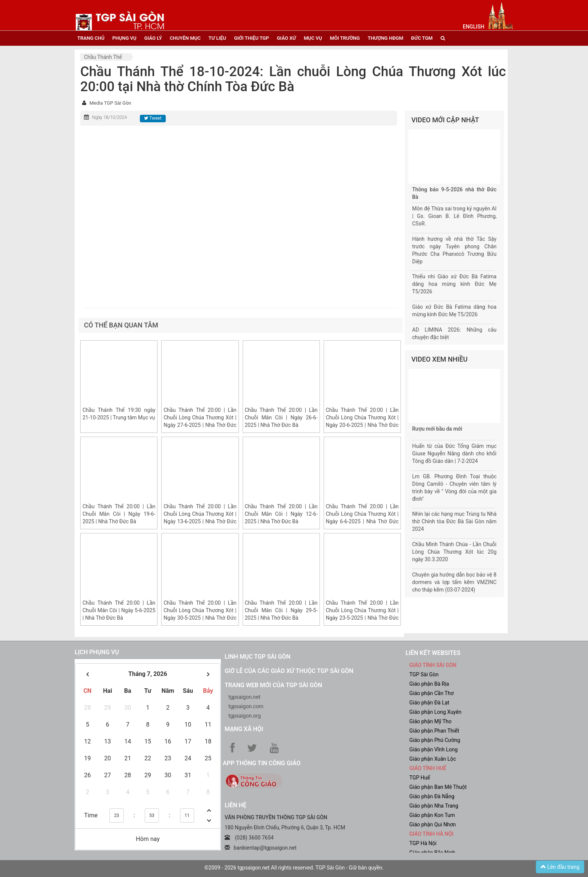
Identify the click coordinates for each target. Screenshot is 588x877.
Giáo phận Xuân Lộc (433, 759)
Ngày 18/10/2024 (109, 117)
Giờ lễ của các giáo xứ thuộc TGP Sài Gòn (289, 671)
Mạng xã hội (244, 729)
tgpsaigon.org (244, 716)
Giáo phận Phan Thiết (434, 731)
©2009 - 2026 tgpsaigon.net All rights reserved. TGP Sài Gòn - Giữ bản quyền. (294, 868)
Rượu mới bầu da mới (437, 429)
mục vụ (313, 38)
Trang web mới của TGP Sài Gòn (273, 685)
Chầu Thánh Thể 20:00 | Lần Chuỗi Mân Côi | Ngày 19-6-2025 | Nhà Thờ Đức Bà (119, 514)
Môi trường (345, 38)
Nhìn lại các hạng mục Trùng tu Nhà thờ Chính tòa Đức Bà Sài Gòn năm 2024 (454, 521)
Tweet (153, 118)
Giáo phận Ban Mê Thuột (438, 787)
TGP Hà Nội (423, 843)
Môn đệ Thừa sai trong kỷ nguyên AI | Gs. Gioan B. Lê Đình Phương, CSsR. (454, 216)
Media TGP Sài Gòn (110, 103)
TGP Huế (420, 778)
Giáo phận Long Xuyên (436, 712)
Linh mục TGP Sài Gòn (257, 657)
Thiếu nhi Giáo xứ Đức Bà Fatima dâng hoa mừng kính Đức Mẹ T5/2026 (454, 284)
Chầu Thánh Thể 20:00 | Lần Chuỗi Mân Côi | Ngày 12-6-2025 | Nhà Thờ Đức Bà (281, 514)
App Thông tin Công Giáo (262, 763)
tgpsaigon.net (244, 697)
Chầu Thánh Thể (103, 57)
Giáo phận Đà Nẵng (432, 796)
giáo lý (153, 38)
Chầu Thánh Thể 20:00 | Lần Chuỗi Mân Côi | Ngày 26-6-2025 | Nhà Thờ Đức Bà (281, 417)
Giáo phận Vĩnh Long (434, 749)
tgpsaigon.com (246, 706)
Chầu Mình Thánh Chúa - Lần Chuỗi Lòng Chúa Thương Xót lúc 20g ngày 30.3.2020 (454, 552)
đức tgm (422, 38)
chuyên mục (185, 38)
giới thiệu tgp (251, 38)
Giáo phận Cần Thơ (432, 693)
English (473, 27)
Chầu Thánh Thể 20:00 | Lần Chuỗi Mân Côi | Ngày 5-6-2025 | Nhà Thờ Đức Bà (119, 610)
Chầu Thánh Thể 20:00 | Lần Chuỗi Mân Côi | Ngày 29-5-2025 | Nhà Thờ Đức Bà (281, 610)
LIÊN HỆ (235, 805)
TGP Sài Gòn (424, 674)
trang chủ (91, 38)
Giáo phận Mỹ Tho (431, 721)
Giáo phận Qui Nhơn (433, 824)
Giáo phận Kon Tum (432, 815)
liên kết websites (433, 653)
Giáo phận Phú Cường (435, 740)
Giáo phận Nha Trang (434, 806)
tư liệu (217, 38)
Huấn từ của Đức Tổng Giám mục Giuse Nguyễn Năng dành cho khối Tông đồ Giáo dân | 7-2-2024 (454, 454)
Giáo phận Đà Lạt (430, 703)
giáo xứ (286, 38)
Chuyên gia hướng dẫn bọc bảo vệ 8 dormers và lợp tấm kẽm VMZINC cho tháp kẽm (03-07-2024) (454, 582)
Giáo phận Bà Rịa (429, 684)
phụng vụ (124, 38)
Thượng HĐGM (385, 38)
